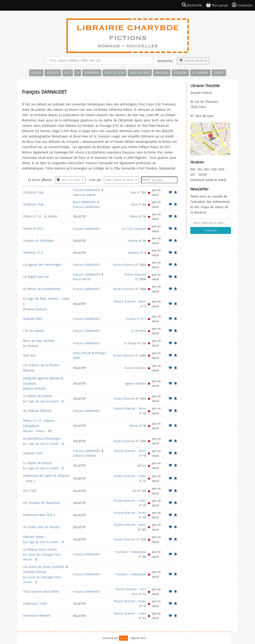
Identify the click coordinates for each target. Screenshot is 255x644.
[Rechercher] (100, 60)
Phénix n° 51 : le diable (40, 216)
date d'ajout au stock (120, 180)
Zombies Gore (33, 453)
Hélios (142, 466)
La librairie (200, 73)
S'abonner (211, 230)
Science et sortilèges (39, 241)
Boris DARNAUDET (84, 202)
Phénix (134, 216)
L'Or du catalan (34, 331)
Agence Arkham (34, 389)
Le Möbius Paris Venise (40, 549)
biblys (123, 638)
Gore (134, 192)
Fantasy (133, 241)
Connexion (242, 5)
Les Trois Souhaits (134, 229)
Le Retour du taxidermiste (42, 289)
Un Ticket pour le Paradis (41, 527)
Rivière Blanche (124, 265)
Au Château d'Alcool (37, 411)
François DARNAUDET (87, 190)
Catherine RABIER (84, 195)
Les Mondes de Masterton (42, 503)
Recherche (165, 61)
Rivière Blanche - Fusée (130, 476)
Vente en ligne (140, 73)
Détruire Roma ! (34, 537)
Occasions (180, 73)
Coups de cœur (114, 73)
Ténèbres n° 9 (33, 253)
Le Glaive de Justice (38, 396)
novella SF (133, 319)
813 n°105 (30, 491)
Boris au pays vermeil (39, 341)
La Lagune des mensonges (42, 265)
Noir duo (29, 355)
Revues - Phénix (34, 431)
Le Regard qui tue (36, 277)
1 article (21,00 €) (193, 61)
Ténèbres (133, 253)
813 (135, 491)
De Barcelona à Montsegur (42, 439)
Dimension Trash (35, 604)
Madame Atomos (35, 309)
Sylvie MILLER (82, 353)
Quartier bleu (33, 319)
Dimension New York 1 (39, 515)
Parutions (162, 73)
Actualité (53, 73)
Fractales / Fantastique (131, 552)
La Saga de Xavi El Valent (41, 401)
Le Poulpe (30, 346)
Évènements (92, 73)
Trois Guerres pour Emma (41, 592)
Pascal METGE (82, 279)
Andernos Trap (33, 204)
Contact (219, 73)
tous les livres (69, 180)
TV (78, 73)
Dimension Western (37, 616)
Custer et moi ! (34, 229)
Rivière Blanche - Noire (130, 301)
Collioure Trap (33, 192)
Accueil (36, 73)
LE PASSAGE (138, 331)
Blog (68, 73)
